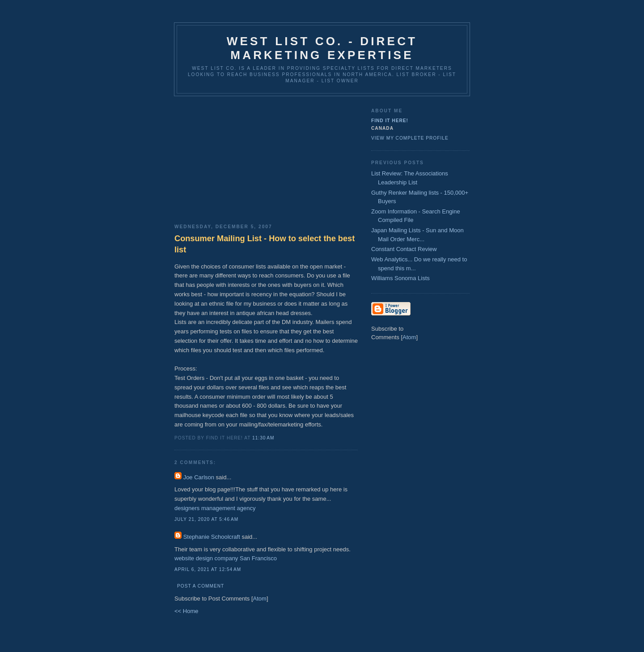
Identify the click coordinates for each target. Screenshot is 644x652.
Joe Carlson (199, 477)
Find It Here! (390, 121)
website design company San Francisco (226, 558)
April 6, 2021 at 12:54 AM (208, 569)
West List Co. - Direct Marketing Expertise (322, 48)
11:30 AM (263, 438)
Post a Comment (201, 586)
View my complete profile (410, 138)
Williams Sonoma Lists (400, 278)
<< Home (186, 611)
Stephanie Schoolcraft (212, 537)
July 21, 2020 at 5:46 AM (206, 519)
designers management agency (215, 508)
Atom (260, 599)
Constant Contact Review (404, 249)
